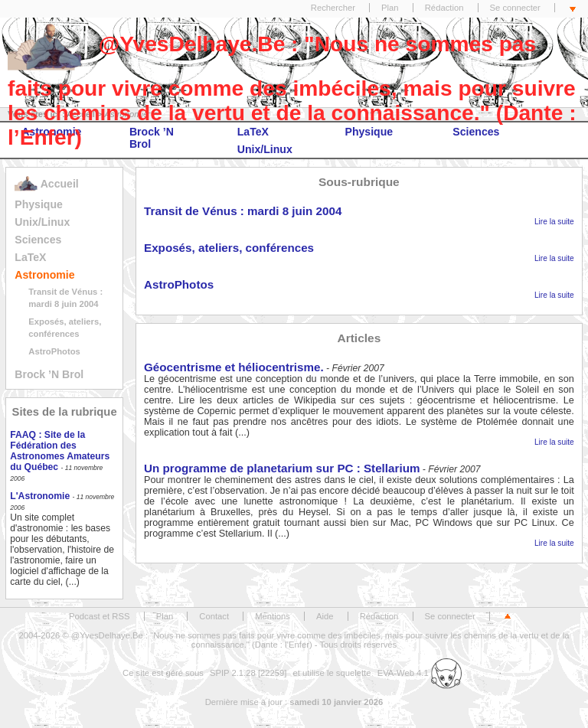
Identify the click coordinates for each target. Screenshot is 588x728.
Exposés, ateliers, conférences (229, 248)
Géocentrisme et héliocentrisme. (234, 367)
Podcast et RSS (99, 616)
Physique (39, 204)
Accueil (46, 184)
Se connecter (515, 8)
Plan (390, 8)
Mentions (273, 616)
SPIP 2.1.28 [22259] (248, 673)
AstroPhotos (54, 351)
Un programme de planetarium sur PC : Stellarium (282, 468)
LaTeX (30, 257)
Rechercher (333, 8)
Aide (325, 616)
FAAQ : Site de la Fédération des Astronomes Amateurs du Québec (60, 451)
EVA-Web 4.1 (420, 673)
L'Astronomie (40, 496)
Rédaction (444, 8)
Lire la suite (554, 222)
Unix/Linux (42, 222)
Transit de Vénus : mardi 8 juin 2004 (243, 211)
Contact (214, 616)
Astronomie (44, 275)
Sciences (38, 240)
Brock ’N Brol (49, 374)
